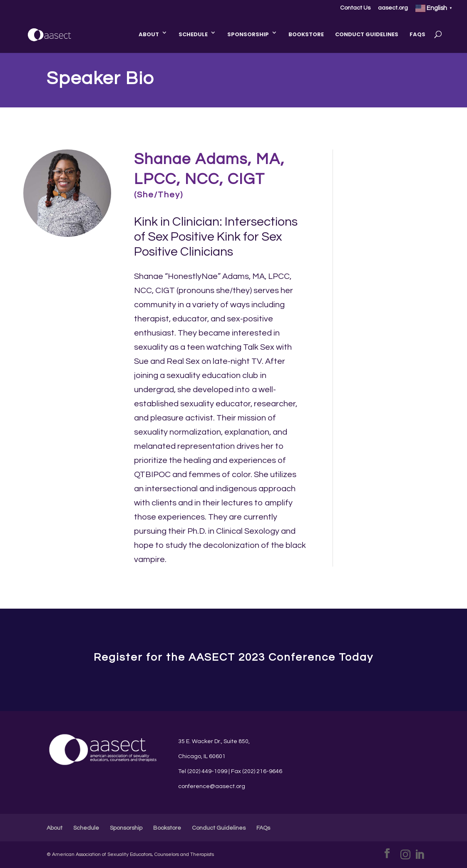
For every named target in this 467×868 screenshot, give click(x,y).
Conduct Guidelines (367, 34)
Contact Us (355, 8)
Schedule (193, 34)
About (149, 34)
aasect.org (393, 8)
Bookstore (306, 34)
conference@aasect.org (212, 786)
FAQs (417, 34)
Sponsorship (248, 34)
